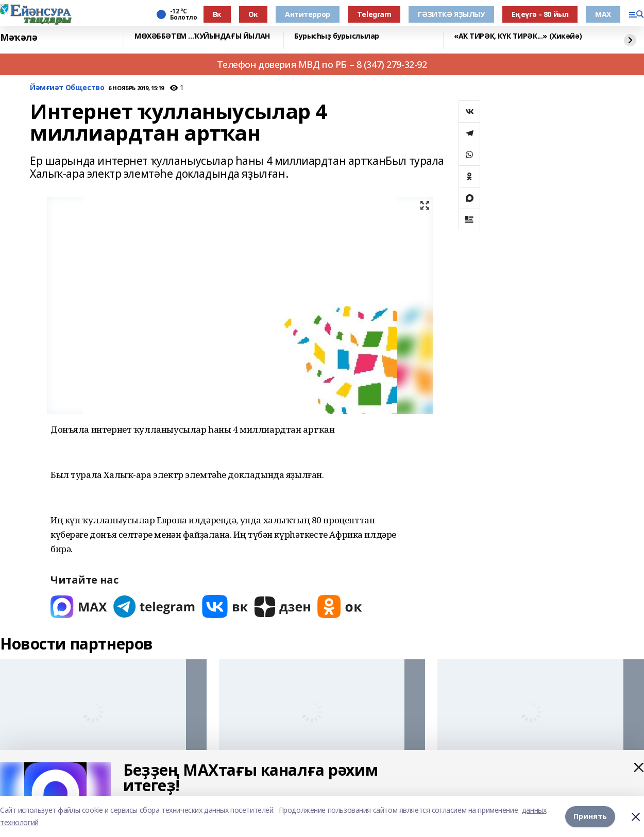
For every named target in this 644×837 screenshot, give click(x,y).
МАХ (603, 14)
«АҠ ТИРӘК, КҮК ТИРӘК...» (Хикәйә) (518, 36)
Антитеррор (308, 14)
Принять (590, 816)
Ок (253, 14)
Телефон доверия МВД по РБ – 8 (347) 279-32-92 (322, 64)
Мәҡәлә (19, 38)
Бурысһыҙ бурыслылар (337, 36)
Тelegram (374, 14)
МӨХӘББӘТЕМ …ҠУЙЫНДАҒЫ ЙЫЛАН (202, 36)
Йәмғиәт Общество (67, 88)
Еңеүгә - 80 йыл (540, 14)
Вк (217, 14)
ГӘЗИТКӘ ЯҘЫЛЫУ (451, 14)
